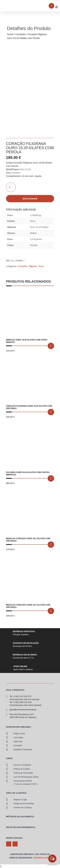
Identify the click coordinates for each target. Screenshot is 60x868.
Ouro (41, 266)
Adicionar (30, 199)
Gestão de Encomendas (24, 804)
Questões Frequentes (23, 750)
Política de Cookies (22, 769)
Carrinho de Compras (23, 808)
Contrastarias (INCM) (23, 781)
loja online (18, 738)
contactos (18, 746)
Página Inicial (19, 734)
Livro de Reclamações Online (26, 777)
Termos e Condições (22, 765)
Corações (20, 34)
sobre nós (18, 742)
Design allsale (42, 858)
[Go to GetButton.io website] (52, 865)
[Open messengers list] (52, 859)
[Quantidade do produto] (11, 187)
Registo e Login (20, 800)
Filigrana (33, 266)
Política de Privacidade (23, 773)
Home (10, 34)
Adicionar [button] (51, 346)
